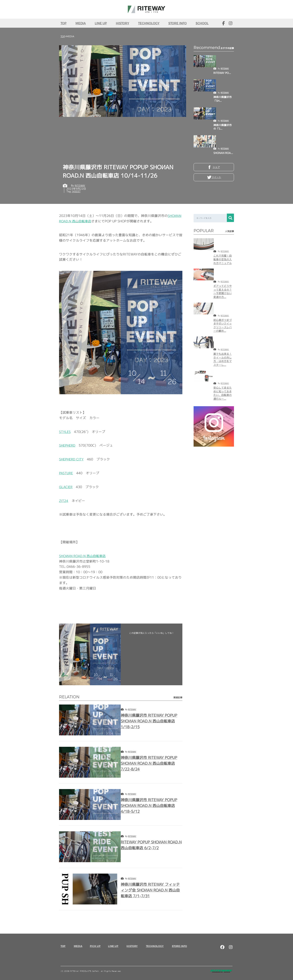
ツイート (216, 179)
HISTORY (122, 23)
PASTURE (66, 473)
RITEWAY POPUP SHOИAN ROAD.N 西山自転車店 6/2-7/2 (150, 845)
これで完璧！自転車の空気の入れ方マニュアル (223, 259)
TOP (64, 23)
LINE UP (101, 23)
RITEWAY (225, 68)
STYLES (65, 432)
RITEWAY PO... (222, 73)
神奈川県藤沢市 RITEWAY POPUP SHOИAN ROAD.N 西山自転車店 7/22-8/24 (152, 763)
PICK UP (95, 946)
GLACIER (66, 487)
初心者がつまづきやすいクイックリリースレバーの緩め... (223, 325)
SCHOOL (202, 23)
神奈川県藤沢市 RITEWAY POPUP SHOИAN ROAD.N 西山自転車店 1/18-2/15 (152, 721)
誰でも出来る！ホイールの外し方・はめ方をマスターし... (223, 359)
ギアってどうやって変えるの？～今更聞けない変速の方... (223, 291)
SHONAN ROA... (223, 153)
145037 (77, 191)
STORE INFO (178, 23)
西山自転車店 (83, 556)
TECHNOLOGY (149, 23)
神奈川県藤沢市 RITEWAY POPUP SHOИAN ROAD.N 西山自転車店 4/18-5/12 (152, 805)
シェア (216, 167)
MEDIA (81, 23)
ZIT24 (64, 501)
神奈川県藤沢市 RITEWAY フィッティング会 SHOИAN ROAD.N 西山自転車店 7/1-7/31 (151, 890)
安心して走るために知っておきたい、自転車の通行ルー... (223, 393)
